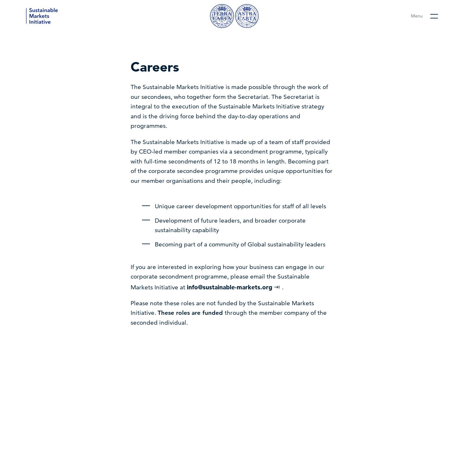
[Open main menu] (424, 16)
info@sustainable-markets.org (233, 287)
